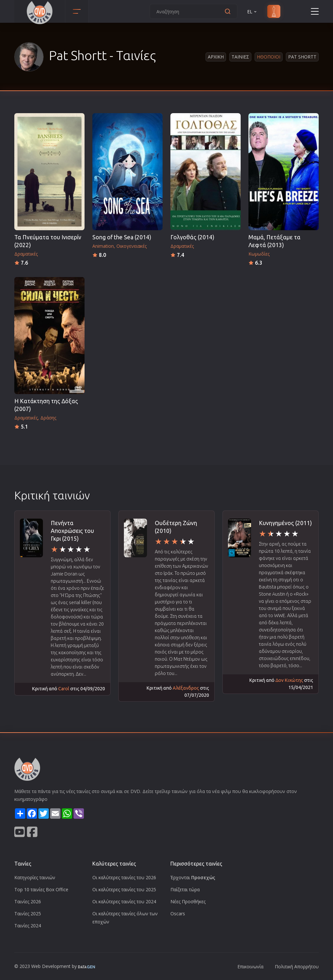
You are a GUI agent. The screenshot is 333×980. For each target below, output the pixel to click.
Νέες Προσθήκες (188, 901)
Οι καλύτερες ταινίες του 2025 (124, 889)
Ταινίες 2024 (28, 926)
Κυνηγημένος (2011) (285, 523)
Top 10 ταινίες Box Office (41, 889)
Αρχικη (216, 57)
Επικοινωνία (250, 967)
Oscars (178, 914)
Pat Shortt (302, 57)
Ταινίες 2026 (28, 901)
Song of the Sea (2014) (122, 237)
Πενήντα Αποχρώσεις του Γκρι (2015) (72, 531)
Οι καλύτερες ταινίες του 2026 (124, 877)
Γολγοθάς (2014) (192, 237)
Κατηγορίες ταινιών (35, 877)
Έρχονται (193, 877)
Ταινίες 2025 (28, 914)
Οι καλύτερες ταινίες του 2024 (124, 901)
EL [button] (252, 12)
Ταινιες (240, 57)
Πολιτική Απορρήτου (297, 967)
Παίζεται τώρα (185, 889)
